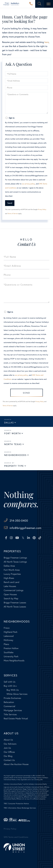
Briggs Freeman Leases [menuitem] (15, 603)
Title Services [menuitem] (10, 714)
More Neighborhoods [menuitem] (14, 661)
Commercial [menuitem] (9, 706)
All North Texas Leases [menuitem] (15, 607)
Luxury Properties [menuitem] (12, 574)
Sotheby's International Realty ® (13, 784)
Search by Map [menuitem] (11, 598)
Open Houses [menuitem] (10, 594)
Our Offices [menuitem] (9, 752)
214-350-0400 (31, 4)
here (46, 42)
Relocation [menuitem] (9, 702)
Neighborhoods (15, 455)
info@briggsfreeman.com (26, 528)
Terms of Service (13, 214)
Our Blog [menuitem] (8, 756)
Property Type (14, 466)
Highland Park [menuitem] (10, 632)
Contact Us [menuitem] (9, 760)
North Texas (13, 444)
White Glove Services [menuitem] (17, 694)
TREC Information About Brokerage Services (20, 808)
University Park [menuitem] (11, 656)
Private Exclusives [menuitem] (12, 698)
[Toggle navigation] (49, 4)
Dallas (9, 423)
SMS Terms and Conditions (16, 837)
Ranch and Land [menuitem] (11, 582)
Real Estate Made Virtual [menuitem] (16, 719)
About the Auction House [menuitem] (16, 764)
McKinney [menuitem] (8, 640)
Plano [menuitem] (6, 644)
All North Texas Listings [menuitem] (15, 562)
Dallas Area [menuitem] (9, 566)
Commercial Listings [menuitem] (13, 590)
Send (10, 203)
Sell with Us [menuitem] (9, 682)
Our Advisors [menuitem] (10, 744)
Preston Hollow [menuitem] (11, 648)
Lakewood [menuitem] (9, 636)
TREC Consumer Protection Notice (16, 804)
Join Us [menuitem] (7, 748)
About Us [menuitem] (8, 740)
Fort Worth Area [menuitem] (12, 570)
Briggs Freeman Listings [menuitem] (15, 558)
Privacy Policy (42, 209)
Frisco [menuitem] (7, 628)
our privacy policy (28, 184)
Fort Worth (13, 433)
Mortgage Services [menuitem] (13, 710)
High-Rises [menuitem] (9, 578)
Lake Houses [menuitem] (10, 586)
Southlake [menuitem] (8, 652)
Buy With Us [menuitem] (13, 690)
